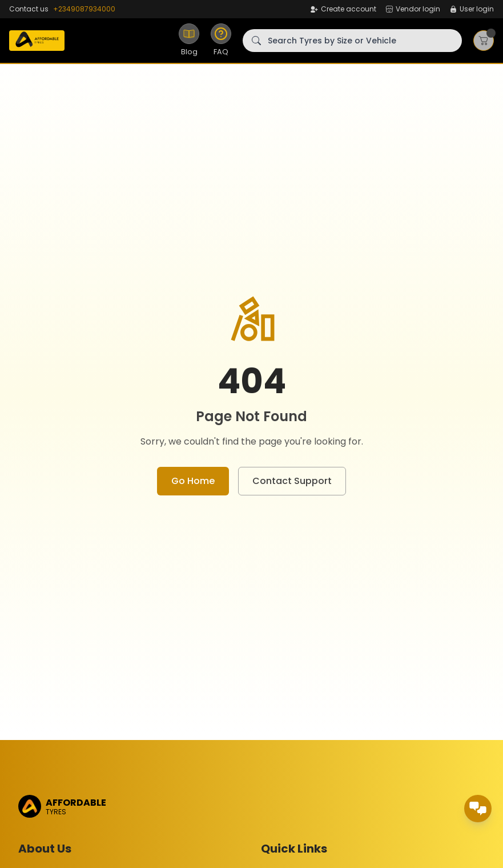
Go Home (193, 481)
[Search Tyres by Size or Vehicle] (352, 41)
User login (472, 9)
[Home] (37, 41)
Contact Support (292, 481)
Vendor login (413, 9)
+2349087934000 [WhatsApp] (84, 9)
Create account (343, 9)
